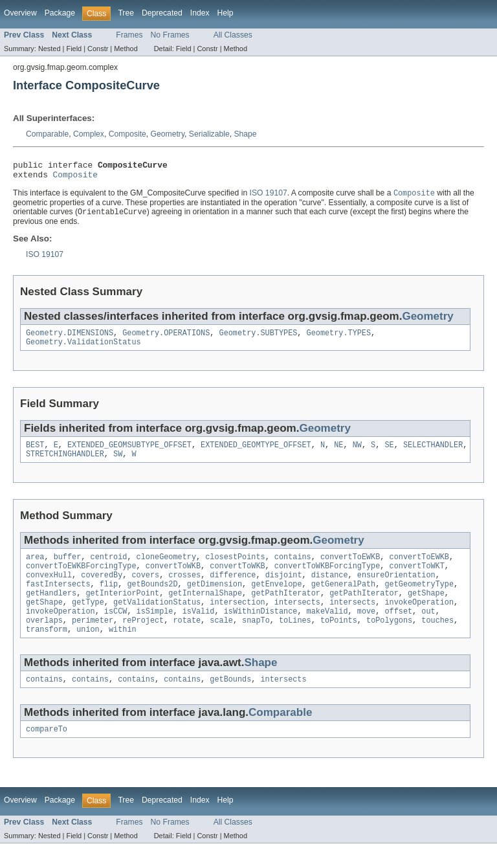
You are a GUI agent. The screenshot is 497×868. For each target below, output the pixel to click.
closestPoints (235, 568)
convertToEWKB (350, 568)
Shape (245, 134)
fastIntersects (58, 599)
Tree (126, 13)
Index (200, 13)
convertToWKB (173, 579)
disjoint (284, 589)
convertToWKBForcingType (327, 579)
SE (389, 454)
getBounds (230, 702)
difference (233, 589)
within (123, 651)
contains (293, 568)
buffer (68, 568)
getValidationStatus (157, 620)
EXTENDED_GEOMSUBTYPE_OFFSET (129, 454)
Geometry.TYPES (339, 339)
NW (357, 454)
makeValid (327, 630)
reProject (143, 641)
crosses (184, 589)
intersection (237, 620)
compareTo (47, 753)
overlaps (44, 641)
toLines (295, 641)
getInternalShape (205, 610)
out (428, 630)
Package (60, 13)
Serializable (209, 134)
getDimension (215, 599)
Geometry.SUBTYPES (259, 339)
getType (88, 620)
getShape (426, 610)
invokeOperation (419, 620)
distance (330, 589)
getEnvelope (276, 599)
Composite (127, 134)
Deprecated (162, 13)
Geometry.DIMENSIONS (70, 339)
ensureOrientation (396, 589)
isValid (199, 630)
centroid (109, 568)
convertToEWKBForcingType (81, 579)
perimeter (93, 641)
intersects (297, 620)
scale (221, 641)
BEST (35, 454)
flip (109, 599)
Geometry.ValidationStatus (83, 350)
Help (226, 13)
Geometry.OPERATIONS (166, 339)
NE (338, 454)
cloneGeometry (166, 568)
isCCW (116, 630)
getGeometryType (419, 599)
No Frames (170, 35)
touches (437, 641)
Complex (89, 134)
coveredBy (102, 589)
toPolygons (389, 641)
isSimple (155, 630)
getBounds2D (152, 599)
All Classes (233, 35)
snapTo (256, 641)
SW (118, 464)
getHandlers (51, 610)
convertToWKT (416, 579)
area (35, 568)
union (88, 651)
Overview (20, 13)
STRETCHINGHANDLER (65, 464)
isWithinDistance (261, 630)
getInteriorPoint (122, 610)
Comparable (47, 134)
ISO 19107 (269, 198)
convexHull (49, 589)
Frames (129, 35)
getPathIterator (286, 610)
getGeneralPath (344, 599)
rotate (187, 641)
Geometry (168, 134)
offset (398, 630)
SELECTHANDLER (433, 454)
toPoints (339, 641)
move (366, 630)
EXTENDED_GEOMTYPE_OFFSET (256, 454)
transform (47, 651)
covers (145, 589)
